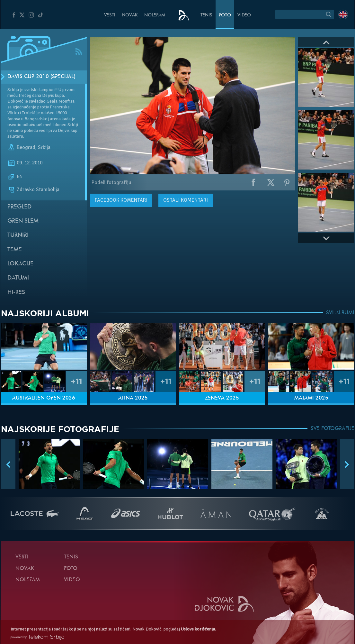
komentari (121, 200)
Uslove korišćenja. (198, 629)
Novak (130, 15)
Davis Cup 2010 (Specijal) (41, 77)
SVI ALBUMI (340, 313)
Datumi (18, 278)
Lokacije (20, 264)
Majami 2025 (311, 398)
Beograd (26, 147)
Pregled (19, 207)
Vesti (110, 15)
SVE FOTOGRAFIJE (333, 429)
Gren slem (23, 221)
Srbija (44, 147)
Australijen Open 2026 (44, 398)
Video (244, 15)
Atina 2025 (133, 398)
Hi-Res (16, 293)
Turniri (18, 235)
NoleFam (155, 15)
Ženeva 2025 (222, 398)
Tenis (206, 15)
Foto (225, 15)
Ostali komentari (186, 200)
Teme (15, 250)
